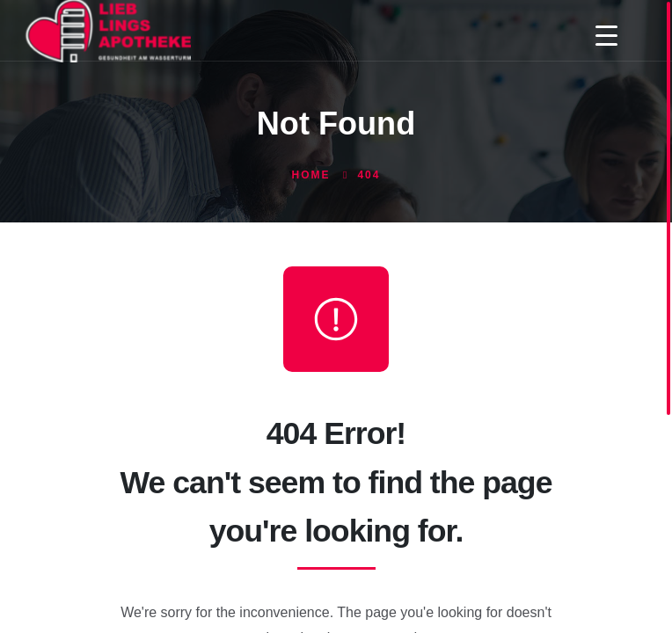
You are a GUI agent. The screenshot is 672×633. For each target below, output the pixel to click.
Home (311, 175)
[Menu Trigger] (606, 35)
